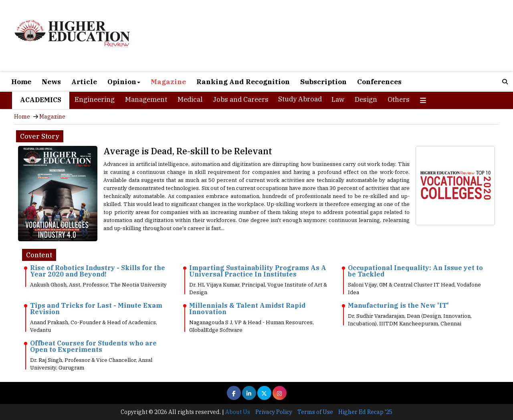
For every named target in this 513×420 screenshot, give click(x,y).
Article (84, 82)
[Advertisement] (338, 37)
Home (21, 82)
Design (366, 99)
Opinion (124, 82)
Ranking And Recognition (243, 82)
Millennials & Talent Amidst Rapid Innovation (247, 309)
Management (146, 99)
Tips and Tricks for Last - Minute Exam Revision (96, 309)
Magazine (168, 82)
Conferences (379, 82)
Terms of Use (315, 412)
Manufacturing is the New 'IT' (398, 305)
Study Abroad (300, 99)
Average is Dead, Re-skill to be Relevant (188, 151)
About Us (238, 412)
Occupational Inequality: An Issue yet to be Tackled (415, 271)
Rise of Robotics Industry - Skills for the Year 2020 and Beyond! (98, 271)
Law (338, 99)
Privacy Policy (274, 412)
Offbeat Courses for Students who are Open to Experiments (93, 346)
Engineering (95, 99)
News (51, 82)
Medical (190, 99)
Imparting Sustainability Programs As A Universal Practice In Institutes (258, 271)
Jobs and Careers (241, 99)
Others (399, 99)
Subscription (323, 82)
